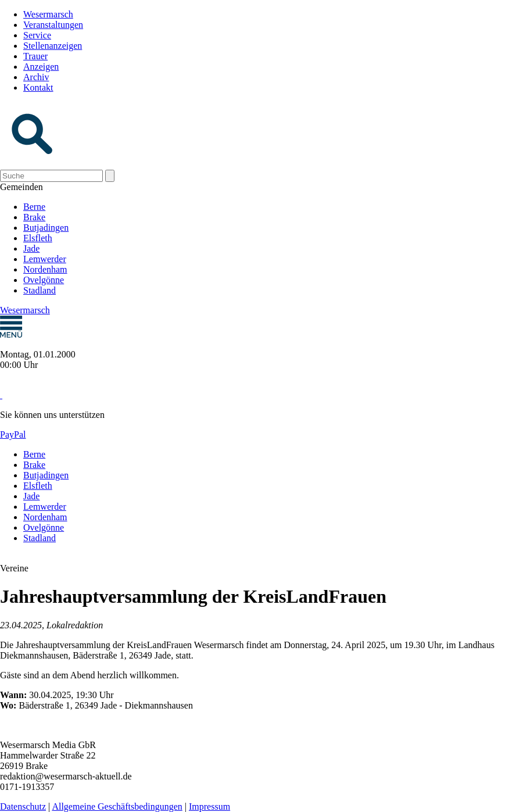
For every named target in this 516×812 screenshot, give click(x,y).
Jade (31, 248)
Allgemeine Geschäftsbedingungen (117, 806)
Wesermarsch (48, 14)
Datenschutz (23, 806)
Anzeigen (41, 67)
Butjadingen (46, 228)
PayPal (13, 434)
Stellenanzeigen (53, 46)
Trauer (35, 56)
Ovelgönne (44, 280)
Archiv (36, 77)
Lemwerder (45, 259)
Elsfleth (38, 238)
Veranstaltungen (53, 25)
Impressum (209, 806)
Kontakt (38, 87)
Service (37, 35)
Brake (34, 217)
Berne (34, 207)
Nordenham (45, 269)
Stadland (40, 290)
